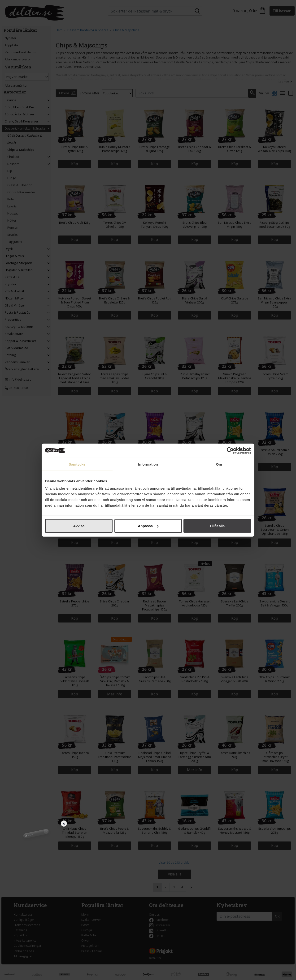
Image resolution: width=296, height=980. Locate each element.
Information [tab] (148, 464)
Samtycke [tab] (77, 464)
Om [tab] (219, 464)
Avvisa (79, 526)
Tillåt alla (217, 526)
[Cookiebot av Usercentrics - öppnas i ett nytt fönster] (230, 450)
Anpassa (148, 526)
